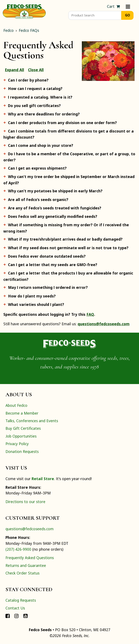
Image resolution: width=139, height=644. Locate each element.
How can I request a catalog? (35, 88)
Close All (36, 70)
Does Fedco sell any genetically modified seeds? (53, 216)
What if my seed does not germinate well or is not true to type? (68, 248)
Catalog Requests (21, 600)
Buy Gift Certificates (23, 428)
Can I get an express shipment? (37, 168)
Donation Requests (22, 451)
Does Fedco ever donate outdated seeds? (47, 256)
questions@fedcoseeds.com (104, 324)
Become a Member (22, 413)
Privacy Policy (17, 444)
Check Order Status (22, 573)
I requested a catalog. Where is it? (40, 97)
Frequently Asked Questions (30, 558)
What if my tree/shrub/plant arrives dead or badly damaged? (65, 239)
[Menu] (128, 7)
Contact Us (15, 608)
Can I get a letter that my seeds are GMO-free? (53, 265)
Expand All (14, 70)
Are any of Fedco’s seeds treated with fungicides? (55, 208)
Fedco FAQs (29, 30)
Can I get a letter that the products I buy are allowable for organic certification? (68, 276)
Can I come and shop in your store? (41, 145)
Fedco (9, 30)
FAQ (90, 314)
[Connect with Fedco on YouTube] (26, 616)
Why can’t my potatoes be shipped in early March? (55, 191)
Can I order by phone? (28, 80)
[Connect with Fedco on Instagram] (16, 616)
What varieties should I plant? (36, 304)
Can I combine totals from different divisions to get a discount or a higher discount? (69, 134)
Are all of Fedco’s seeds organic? (38, 199)
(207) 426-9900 (18, 549)
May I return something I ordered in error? (48, 287)
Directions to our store (25, 502)
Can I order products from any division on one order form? (62, 123)
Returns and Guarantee (26, 565)
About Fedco (16, 405)
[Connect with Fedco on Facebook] (8, 616)
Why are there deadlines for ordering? (44, 114)
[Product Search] (95, 15)
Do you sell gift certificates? (34, 106)
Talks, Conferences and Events (32, 421)
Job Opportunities (21, 436)
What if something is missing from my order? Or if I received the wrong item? (66, 228)
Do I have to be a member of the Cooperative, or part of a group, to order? (69, 157)
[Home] (24, 11)
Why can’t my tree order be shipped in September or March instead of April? (69, 180)
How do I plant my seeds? (32, 296)
